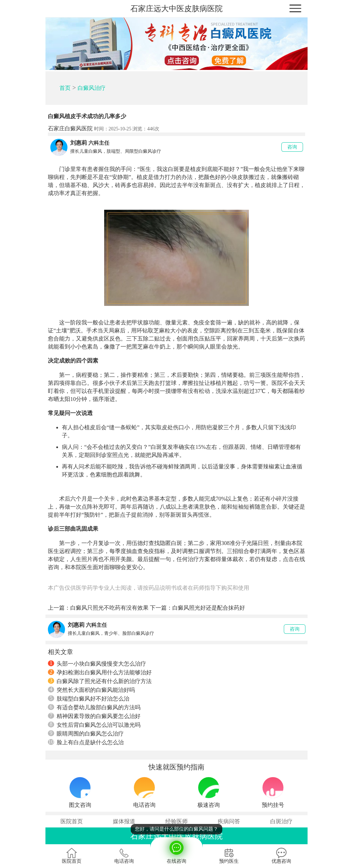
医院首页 (72, 821)
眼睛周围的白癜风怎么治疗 (86, 733)
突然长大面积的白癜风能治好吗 (91, 690)
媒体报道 (124, 821)
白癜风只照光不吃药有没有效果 (109, 608)
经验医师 (176, 821)
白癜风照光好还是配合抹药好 (209, 608)
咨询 (292, 147)
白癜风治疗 (92, 88)
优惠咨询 (281, 856)
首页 (65, 88)
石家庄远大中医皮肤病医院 (176, 9)
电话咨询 (124, 856)
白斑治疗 (281, 821)
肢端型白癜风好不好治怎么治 (89, 698)
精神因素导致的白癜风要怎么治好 (94, 716)
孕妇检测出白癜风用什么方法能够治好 (100, 672)
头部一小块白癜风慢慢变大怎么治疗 (97, 663)
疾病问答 (229, 821)
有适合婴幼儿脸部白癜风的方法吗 (94, 707)
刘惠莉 (79, 143)
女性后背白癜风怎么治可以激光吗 (94, 725)
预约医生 (229, 856)
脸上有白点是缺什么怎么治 (86, 742)
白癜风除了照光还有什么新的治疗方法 (100, 681)
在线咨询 (176, 851)
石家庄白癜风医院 (70, 128)
